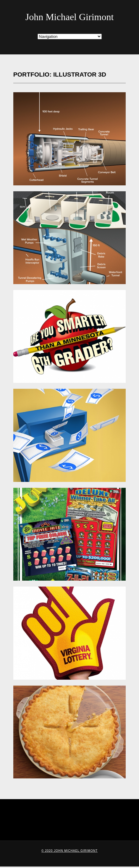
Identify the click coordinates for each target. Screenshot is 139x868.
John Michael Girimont (70, 17)
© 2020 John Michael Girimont (69, 851)
